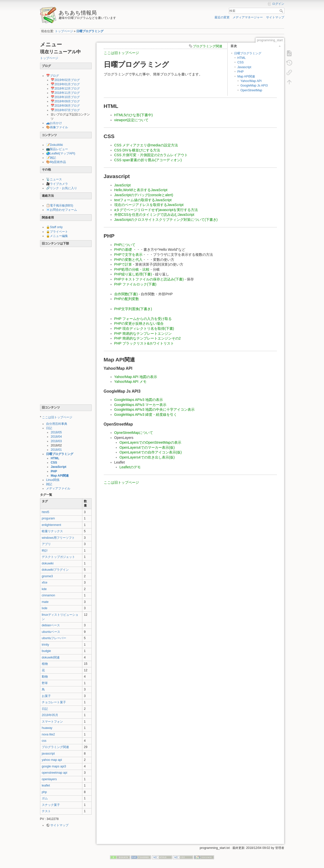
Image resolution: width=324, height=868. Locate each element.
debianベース (51, 625)
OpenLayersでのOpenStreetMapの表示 (150, 442)
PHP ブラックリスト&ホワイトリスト (144, 343)
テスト (46, 811)
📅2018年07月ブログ (65, 110)
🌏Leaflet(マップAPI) (61, 153)
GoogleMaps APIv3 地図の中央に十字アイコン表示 (155, 409)
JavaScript (58, 467)
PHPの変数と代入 (129, 260)
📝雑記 (51, 158)
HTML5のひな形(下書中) (134, 115)
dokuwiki (48, 563)
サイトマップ (275, 17)
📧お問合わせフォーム (62, 210)
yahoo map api (52, 760)
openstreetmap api (55, 773)
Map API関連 (60, 476)
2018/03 (56, 441)
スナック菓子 (51, 805)
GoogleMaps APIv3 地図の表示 (139, 400)
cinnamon (48, 595)
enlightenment (51, 525)
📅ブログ (52, 76)
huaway (47, 728)
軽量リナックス (52, 531)
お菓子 (46, 696)
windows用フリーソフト (58, 538)
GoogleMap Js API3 (254, 86)
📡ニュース (54, 179)
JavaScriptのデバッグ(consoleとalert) (144, 195)
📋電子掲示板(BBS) (60, 205)
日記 (49, 428)
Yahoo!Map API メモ (130, 382)
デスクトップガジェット (58, 557)
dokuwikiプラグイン (55, 570)
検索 (282, 11)
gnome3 (47, 576)
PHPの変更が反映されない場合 (139, 323)
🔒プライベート (57, 232)
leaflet (46, 786)
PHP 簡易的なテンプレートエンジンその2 (148, 338)
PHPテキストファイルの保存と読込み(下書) (149, 279)
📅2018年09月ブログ (65, 101)
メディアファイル (58, 488)
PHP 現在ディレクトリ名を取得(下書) (144, 328)
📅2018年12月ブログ (65, 89)
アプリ (46, 544)
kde (44, 589)
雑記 (49, 484)
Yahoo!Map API (251, 81)
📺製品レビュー (57, 149)
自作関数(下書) (126, 294)
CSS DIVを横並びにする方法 (137, 150)
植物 (45, 664)
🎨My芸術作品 (56, 162)
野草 (45, 683)
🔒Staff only (54, 227)
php (44, 792)
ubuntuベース (51, 632)
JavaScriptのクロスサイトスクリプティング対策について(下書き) (166, 220)
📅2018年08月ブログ (65, 106)
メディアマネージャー (248, 17)
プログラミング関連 (55, 747)
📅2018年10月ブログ (65, 97)
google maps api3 (54, 766)
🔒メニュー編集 (57, 236)
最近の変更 (222, 17)
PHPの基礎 (123, 250)
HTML (55, 458)
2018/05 (56, 432)
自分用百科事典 (57, 424)
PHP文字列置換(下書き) (133, 309)
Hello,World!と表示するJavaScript (141, 190)
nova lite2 (48, 734)
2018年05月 (50, 715)
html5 (46, 512)
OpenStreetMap (251, 90)
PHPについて (125, 245)
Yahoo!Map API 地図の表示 (136, 377)
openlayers (49, 779)
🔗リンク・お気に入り (62, 188)
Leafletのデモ (130, 467)
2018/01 (56, 450)
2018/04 (56, 437)
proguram (48, 518)
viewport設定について (131, 120)
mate (45, 602)
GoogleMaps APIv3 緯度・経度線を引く (146, 415)
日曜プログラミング (90, 31)
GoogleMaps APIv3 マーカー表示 (140, 405)
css (44, 741)
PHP (54, 471)
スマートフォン (52, 722)
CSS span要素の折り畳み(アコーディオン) (148, 160)
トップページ (64, 31)
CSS (54, 463)
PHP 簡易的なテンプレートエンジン (143, 334)
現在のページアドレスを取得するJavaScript (149, 205)
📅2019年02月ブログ (65, 80)
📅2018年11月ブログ (65, 93)
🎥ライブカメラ (57, 184)
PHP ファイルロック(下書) (135, 284)
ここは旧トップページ (57, 417)
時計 (45, 551)
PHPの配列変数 (127, 299)
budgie (46, 651)
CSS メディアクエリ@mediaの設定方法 (146, 145)
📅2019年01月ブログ (65, 84)
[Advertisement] (66, 327)
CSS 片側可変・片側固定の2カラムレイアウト (151, 155)
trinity (45, 645)
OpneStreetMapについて (134, 433)
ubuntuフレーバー (54, 638)
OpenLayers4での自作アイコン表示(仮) (151, 452)
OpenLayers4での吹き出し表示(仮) (147, 457)
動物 (45, 677)
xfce (45, 583)
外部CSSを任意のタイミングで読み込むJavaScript (154, 215)
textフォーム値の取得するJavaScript (143, 200)
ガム (45, 798)
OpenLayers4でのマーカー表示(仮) (147, 447)
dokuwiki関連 (51, 657)
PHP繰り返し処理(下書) (133, 274)
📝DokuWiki (55, 145)
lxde (45, 608)
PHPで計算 (123, 264)
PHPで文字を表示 (129, 255)
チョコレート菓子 (54, 702)
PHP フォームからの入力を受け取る (143, 319)
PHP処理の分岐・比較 (132, 269)
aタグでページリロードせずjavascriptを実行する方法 (156, 210)
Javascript (244, 67)
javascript (48, 754)
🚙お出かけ (54, 123)
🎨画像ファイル (57, 127)
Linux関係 (53, 480)
